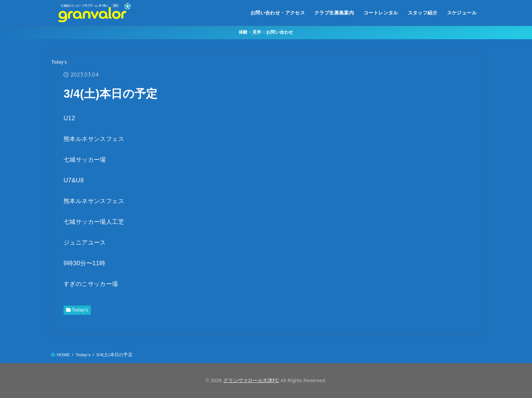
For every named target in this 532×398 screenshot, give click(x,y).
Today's (59, 62)
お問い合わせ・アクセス (278, 13)
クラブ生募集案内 (334, 13)
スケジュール (462, 13)
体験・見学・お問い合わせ (266, 32)
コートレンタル (381, 13)
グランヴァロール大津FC (251, 380)
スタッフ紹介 (423, 13)
